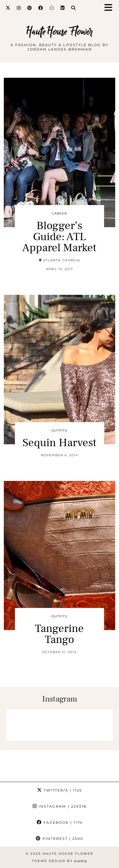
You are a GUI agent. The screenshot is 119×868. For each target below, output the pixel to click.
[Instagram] (19, 8)
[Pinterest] (30, 8)
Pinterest (60, 839)
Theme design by (60, 861)
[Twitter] (8, 8)
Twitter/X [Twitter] (60, 790)
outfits (59, 431)
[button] (110, 8)
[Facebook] (41, 8)
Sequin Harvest (60, 443)
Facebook (60, 822)
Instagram (60, 806)
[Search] (73, 8)
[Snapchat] (52, 8)
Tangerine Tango (59, 634)
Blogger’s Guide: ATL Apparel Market (59, 237)
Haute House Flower (60, 31)
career (59, 213)
